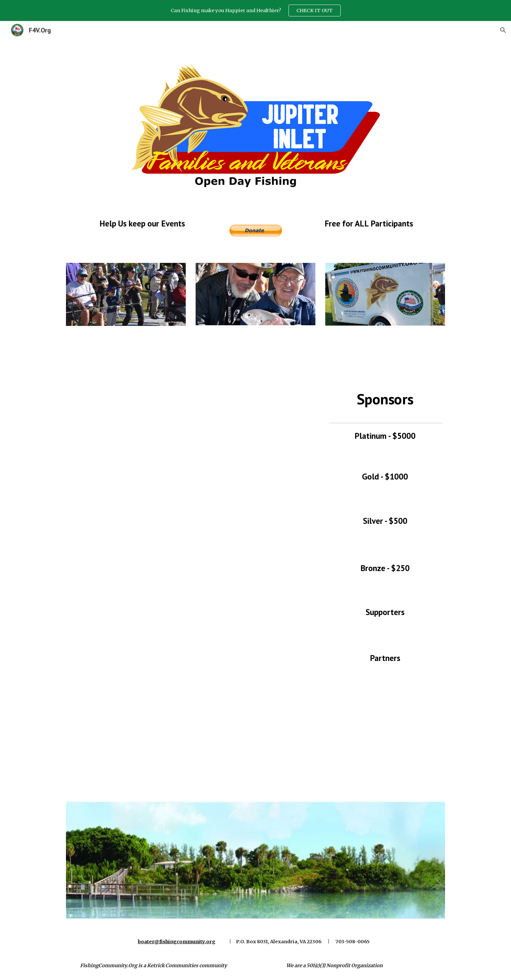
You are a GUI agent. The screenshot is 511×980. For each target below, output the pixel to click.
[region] (255, 11)
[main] (142, 223)
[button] (503, 30)
